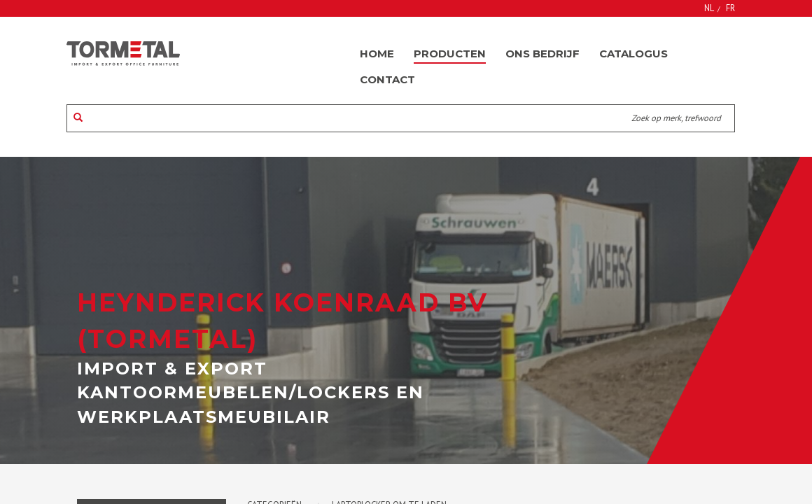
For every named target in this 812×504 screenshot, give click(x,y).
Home (377, 54)
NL (709, 8)
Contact (387, 79)
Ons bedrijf (542, 54)
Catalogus (633, 54)
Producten (450, 54)
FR (730, 8)
